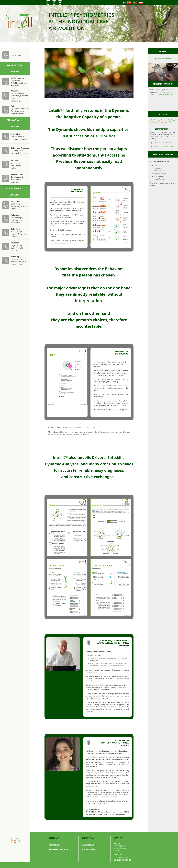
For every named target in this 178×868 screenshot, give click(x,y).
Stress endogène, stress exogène (162, 95)
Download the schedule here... (164, 143)
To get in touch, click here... (163, 59)
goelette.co (125, 745)
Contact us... (118, 854)
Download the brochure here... (164, 146)
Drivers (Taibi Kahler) (165, 92)
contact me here (123, 645)
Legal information (88, 849)
